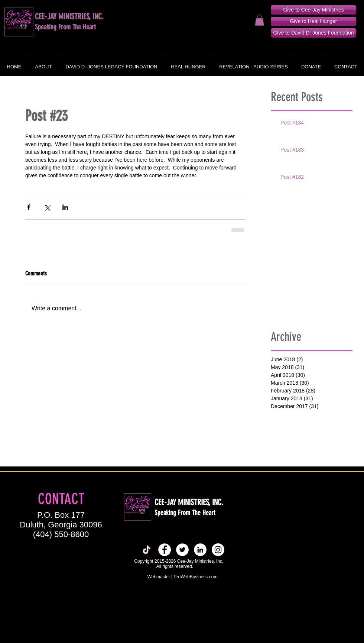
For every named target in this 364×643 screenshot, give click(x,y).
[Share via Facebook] (29, 207)
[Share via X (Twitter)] (47, 207)
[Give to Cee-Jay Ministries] (313, 10)
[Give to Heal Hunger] (313, 21)
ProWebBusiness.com (196, 577)
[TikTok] (147, 550)
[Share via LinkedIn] (65, 207)
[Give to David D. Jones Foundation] (313, 33)
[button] (259, 20)
